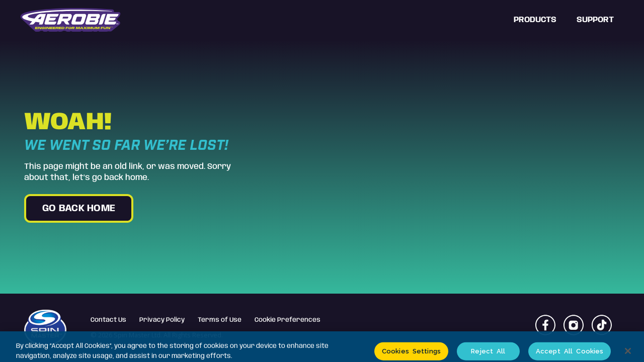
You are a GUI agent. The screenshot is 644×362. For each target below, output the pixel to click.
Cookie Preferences (288, 320)
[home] (70, 20)
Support (595, 20)
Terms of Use (220, 320)
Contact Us (108, 320)
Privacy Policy (162, 320)
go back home (79, 209)
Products (535, 20)
